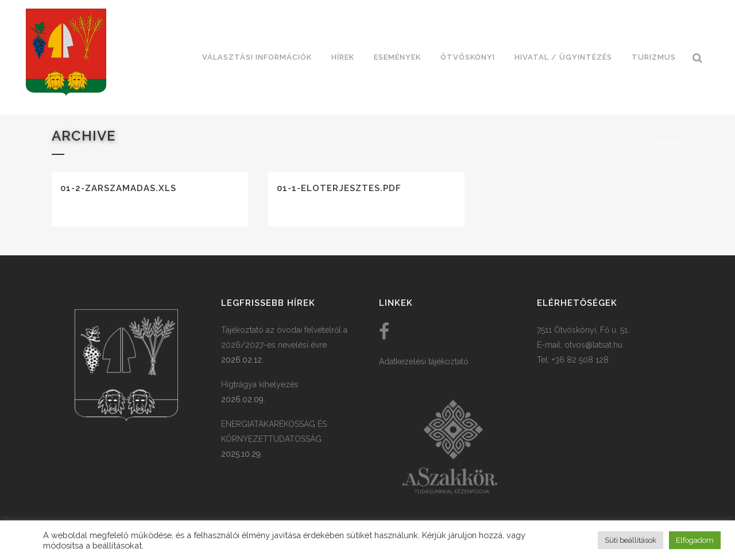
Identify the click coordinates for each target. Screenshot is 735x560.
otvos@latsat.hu (593, 345)
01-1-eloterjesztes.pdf (339, 188)
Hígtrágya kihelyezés (260, 384)
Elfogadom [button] (695, 540)
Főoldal (663, 141)
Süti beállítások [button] (630, 540)
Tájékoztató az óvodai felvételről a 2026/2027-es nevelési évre (284, 337)
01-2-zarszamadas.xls (118, 188)
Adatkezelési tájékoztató (424, 361)
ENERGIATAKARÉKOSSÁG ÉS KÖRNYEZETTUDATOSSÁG (274, 431)
